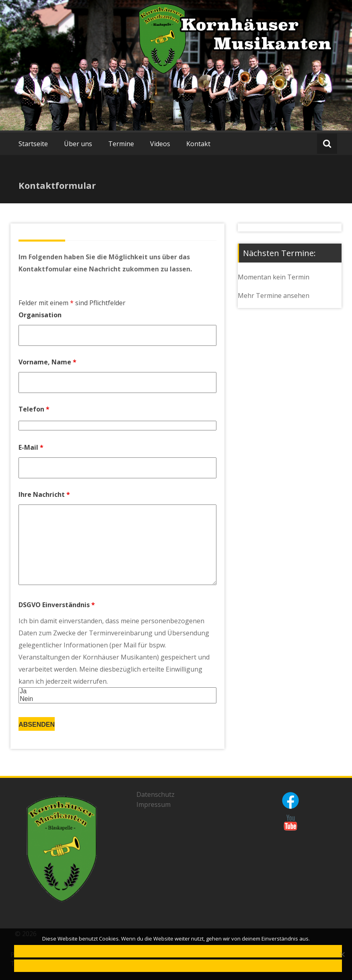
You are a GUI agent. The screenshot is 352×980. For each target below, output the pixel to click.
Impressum (153, 804)
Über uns (78, 144)
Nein (117, 699)
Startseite (33, 144)
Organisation (40, 315)
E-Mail (31, 447)
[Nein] (342, 954)
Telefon (34, 409)
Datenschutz (155, 794)
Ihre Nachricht (44, 494)
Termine (121, 144)
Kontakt (198, 144)
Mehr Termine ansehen (274, 296)
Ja (117, 692)
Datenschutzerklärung (178, 967)
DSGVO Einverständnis (57, 605)
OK (178, 952)
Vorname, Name (47, 362)
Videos (160, 144)
